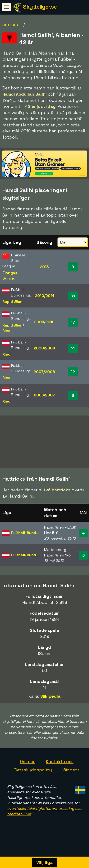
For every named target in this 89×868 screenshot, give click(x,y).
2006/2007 (44, 395)
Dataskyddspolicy (33, 775)
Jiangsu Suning (10, 275)
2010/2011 (44, 296)
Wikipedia (50, 701)
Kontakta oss (60, 767)
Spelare (12, 25)
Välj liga (44, 862)
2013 (44, 267)
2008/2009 (44, 348)
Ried (6, 331)
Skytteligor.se (40, 7)
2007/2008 (44, 372)
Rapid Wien (12, 302)
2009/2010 (44, 322)
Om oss (28, 767)
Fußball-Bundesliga (29, 538)
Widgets (71, 775)
